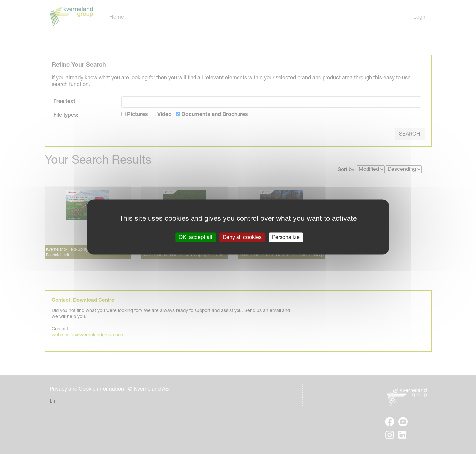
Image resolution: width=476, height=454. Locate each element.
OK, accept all (195, 237)
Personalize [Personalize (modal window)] (286, 237)
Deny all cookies (242, 237)
